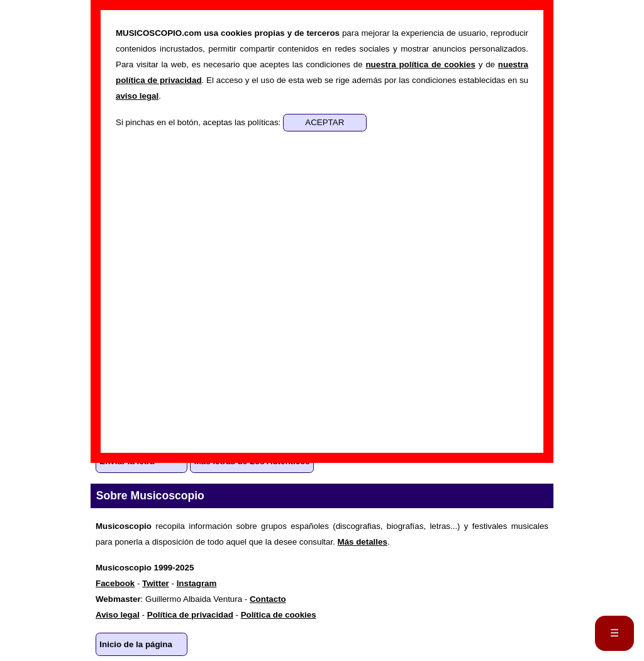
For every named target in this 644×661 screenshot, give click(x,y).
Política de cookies (279, 615)
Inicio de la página (136, 644)
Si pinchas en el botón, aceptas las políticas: (199, 122)
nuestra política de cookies (420, 64)
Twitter (156, 583)
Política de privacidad (190, 615)
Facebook (115, 583)
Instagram (197, 583)
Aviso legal (118, 615)
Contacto (268, 599)
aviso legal (137, 96)
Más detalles (363, 542)
